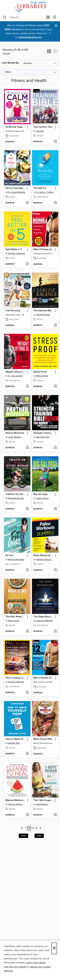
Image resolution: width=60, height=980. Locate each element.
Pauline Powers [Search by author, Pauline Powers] (43, 315)
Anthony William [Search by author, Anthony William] (15, 804)
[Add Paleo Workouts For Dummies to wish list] (55, 570)
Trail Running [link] (13, 311)
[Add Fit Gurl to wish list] (27, 570)
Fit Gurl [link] (9, 556)
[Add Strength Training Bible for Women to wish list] (55, 448)
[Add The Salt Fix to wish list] (55, 203)
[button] (49, 52)
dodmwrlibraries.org (30, 37)
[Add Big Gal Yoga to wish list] (55, 509)
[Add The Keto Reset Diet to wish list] (27, 631)
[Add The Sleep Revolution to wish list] (55, 631)
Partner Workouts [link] (15, 433)
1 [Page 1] (26, 828)
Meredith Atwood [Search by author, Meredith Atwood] (16, 498)
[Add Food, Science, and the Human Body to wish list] (27, 693)
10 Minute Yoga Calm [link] (16, 127)
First (23, 836)
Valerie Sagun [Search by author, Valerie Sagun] (42, 498)
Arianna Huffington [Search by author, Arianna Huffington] (45, 621)
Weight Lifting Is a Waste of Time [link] (16, 372)
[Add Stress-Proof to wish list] (55, 387)
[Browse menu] (55, 17)
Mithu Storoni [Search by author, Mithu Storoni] (42, 376)
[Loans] (48, 18)
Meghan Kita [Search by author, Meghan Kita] (14, 743)
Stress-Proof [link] (40, 372)
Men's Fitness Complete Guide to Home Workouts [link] (44, 249)
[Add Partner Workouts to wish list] (27, 448)
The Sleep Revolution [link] (44, 617)
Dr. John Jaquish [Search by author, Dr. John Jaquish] (15, 376)
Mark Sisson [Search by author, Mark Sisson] (14, 621)
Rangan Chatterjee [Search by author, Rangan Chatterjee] (17, 253)
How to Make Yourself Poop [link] (16, 739)
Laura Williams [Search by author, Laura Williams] (15, 437)
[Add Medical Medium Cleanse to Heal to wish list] (27, 815)
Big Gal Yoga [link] (40, 494)
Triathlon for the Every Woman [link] (16, 494)
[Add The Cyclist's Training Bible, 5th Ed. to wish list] (55, 142)
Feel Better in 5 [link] (14, 249)
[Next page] (40, 828)
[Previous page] (22, 828)
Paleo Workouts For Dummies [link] (44, 556)
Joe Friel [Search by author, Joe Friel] (40, 131)
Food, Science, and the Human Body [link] (16, 678)
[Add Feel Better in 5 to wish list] (27, 264)
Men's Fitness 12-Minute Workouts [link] (44, 678)
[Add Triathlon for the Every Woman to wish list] (27, 509)
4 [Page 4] (36, 828)
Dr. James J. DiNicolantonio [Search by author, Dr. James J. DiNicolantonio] (46, 192)
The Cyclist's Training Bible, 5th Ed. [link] (44, 127)
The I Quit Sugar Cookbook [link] (44, 800)
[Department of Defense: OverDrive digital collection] (30, 7)
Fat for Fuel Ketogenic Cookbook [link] (16, 188)
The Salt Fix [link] (40, 188)
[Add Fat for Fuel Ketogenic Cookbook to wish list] (27, 203)
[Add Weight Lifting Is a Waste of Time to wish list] (27, 387)
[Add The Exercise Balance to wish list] (55, 325)
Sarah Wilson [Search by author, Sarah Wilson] (42, 804)
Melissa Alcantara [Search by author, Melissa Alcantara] (16, 560)
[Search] (5, 17)
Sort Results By (11, 63)
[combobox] (24, 17)
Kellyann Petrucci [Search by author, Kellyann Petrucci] (44, 560)
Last (39, 836)
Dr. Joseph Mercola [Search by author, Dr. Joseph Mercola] (17, 192)
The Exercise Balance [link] (44, 311)
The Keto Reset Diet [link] (16, 617)
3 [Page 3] (33, 828)
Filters (8, 72)
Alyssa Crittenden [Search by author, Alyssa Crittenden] (16, 682)
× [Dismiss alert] (56, 26)
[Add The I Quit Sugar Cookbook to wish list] (55, 815)
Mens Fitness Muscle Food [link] (44, 739)
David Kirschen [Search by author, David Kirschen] (43, 437)
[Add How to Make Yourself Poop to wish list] (27, 754)
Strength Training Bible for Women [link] (44, 433)
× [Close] (54, 948)
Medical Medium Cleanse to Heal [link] (16, 800)
